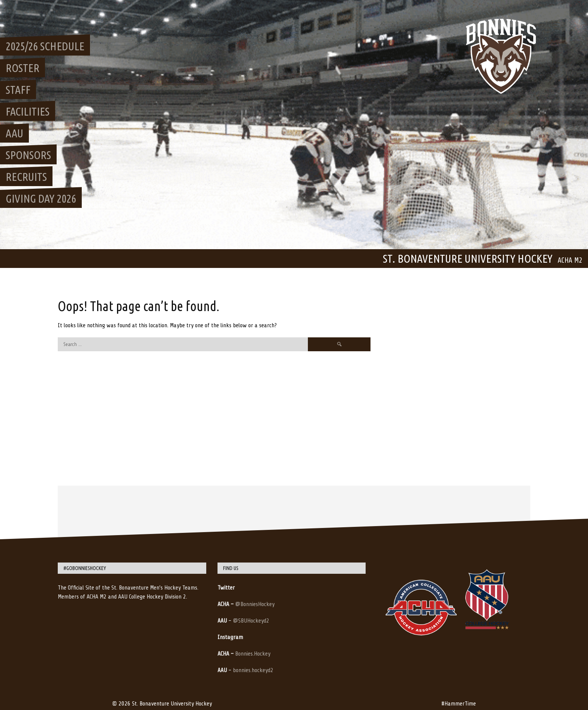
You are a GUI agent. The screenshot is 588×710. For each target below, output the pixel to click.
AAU (14, 133)
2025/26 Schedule (45, 46)
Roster (22, 68)
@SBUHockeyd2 (251, 621)
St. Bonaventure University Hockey (468, 259)
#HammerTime (459, 704)
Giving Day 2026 (41, 199)
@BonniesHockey (255, 604)
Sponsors (28, 155)
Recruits (26, 177)
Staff (18, 90)
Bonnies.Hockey (253, 654)
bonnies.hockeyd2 (253, 670)
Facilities (28, 111)
